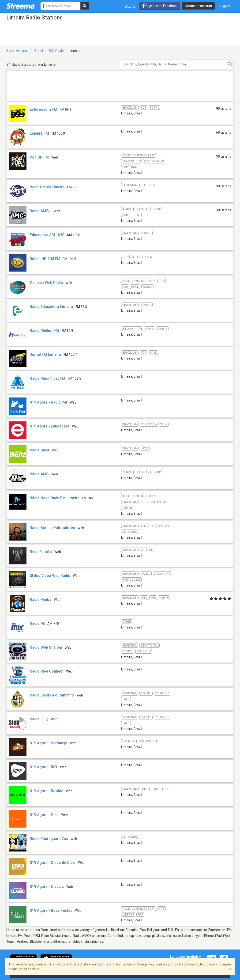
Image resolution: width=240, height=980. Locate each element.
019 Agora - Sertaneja (49, 743)
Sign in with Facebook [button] (160, 6)
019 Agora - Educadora (50, 426)
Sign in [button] (225, 6)
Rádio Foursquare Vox (49, 839)
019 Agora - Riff (44, 767)
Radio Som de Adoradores (52, 528)
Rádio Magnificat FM (47, 378)
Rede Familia (41, 552)
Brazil (39, 51)
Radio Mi (37, 623)
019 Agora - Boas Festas (51, 910)
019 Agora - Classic (47, 887)
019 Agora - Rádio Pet (49, 402)
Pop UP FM (39, 157)
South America (17, 51)
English (194, 957)
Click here (104, 964)
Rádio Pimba (41, 600)
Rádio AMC (40, 474)
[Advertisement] (120, 100)
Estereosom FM (43, 109)
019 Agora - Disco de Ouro (53, 863)
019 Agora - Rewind (47, 791)
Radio (130, 6)
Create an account (199, 6)
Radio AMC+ (40, 211)
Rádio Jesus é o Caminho (52, 695)
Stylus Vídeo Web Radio (50, 576)
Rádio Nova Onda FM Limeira (55, 498)
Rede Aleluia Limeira (47, 187)
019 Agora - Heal (44, 815)
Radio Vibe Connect (47, 671)
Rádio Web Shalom (46, 647)
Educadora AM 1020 (47, 235)
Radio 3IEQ (39, 719)
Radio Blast (39, 450)
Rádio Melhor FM (44, 331)
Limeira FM (39, 133)
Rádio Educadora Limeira (51, 307)
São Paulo (56, 51)
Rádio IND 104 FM (45, 259)
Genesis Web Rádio (46, 283)
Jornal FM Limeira (45, 354)
